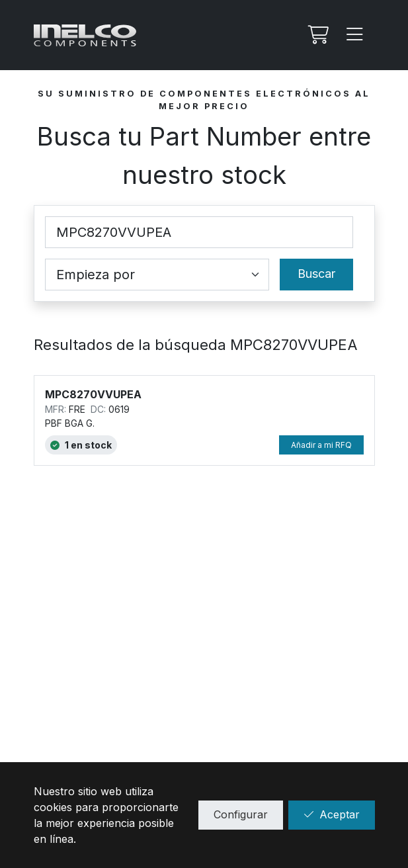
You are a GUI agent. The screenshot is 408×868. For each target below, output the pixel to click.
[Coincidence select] (157, 275)
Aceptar (332, 814)
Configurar (241, 814)
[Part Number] (199, 232)
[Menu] (355, 35)
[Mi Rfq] (317, 35)
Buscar (316, 274)
